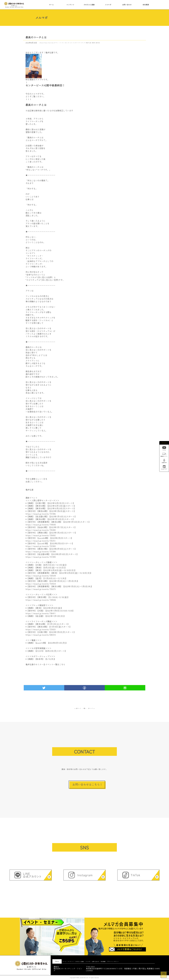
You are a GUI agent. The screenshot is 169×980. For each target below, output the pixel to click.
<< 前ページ (78, 708)
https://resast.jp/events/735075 (41, 589)
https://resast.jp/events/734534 (41, 584)
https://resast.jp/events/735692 (41, 535)
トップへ (164, 976)
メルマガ (108, 5)
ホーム (51, 5)
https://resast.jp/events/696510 (41, 635)
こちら (62, 664)
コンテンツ (70, 5)
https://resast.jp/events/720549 (41, 576)
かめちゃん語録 (89, 5)
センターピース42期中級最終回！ (45, 85)
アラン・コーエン (59, 43)
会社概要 (146, 5)
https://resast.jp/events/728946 (41, 600)
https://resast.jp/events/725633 (41, 629)
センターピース (70, 43)
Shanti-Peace (44, 43)
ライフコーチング (80, 43)
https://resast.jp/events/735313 (40, 541)
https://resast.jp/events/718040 (41, 525)
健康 (94, 43)
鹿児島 (98, 43)
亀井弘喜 (89, 43)
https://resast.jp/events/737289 (41, 557)
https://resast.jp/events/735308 (41, 530)
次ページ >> (91, 708)
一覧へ (85, 708)
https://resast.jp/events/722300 (41, 546)
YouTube (51, 43)
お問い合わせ (127, 5)
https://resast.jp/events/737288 (41, 551)
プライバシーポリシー (113, 962)
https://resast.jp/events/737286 (41, 514)
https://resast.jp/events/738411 (41, 613)
